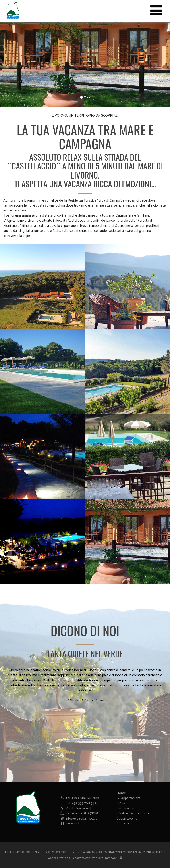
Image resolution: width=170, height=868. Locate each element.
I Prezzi (122, 803)
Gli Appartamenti (129, 798)
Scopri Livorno (127, 819)
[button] (13, 65)
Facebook (70, 823)
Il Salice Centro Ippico (133, 813)
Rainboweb (78, 858)
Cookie (100, 852)
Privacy (112, 852)
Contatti (123, 823)
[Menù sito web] (156, 11)
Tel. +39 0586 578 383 (79, 798)
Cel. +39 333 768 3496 (79, 803)
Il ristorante (125, 808)
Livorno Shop (150, 852)
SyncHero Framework (104, 858)
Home (121, 793)
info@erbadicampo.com (80, 819)
